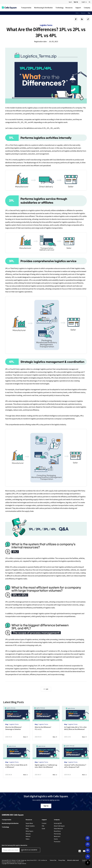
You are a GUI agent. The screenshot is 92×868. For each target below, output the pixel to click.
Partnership (57, 834)
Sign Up (46, 806)
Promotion (57, 842)
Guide (43, 829)
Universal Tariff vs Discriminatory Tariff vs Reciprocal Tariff (75, 766)
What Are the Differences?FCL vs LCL (43, 728)
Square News (29, 823)
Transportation (26, 8)
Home (77, 13)
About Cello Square (59, 826)
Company (87, 8)
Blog (89, 13)
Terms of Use (53, 860)
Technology (60, 8)
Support (78, 8)
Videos (28, 839)
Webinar (28, 836)
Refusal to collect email (73, 860)
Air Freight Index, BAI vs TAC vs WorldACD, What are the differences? (75, 728)
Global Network (58, 829)
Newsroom (57, 836)
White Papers (29, 831)
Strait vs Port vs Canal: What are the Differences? (16, 766)
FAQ (43, 826)
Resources (69, 8)
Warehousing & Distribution (43, 8)
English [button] (83, 2)
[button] (9, 8)
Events (56, 839)
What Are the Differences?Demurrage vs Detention (13, 728)
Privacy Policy (62, 860)
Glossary (28, 834)
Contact (44, 823)
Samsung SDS (58, 823)
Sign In (70, 2)
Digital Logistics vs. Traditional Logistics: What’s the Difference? (46, 766)
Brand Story (57, 831)
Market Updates (30, 826)
